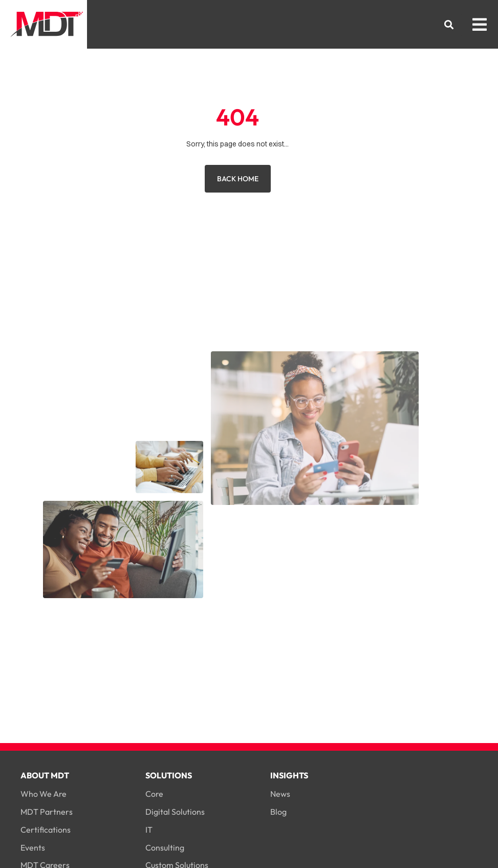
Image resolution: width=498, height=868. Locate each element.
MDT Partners (47, 812)
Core (154, 794)
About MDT (45, 775)
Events (33, 848)
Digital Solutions (175, 812)
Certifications (46, 830)
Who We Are (44, 794)
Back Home (238, 179)
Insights (289, 775)
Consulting (165, 848)
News (280, 794)
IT (149, 830)
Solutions (169, 775)
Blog (278, 812)
